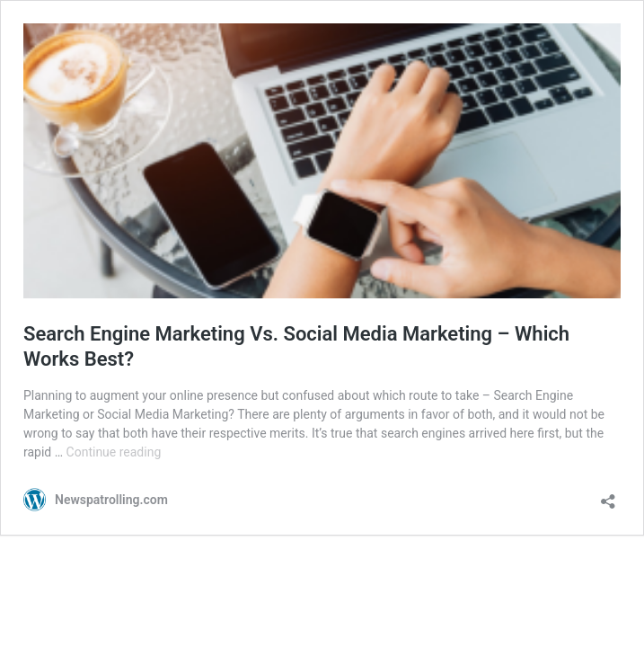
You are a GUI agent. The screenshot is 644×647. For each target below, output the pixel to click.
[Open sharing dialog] (608, 496)
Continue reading (114, 452)
